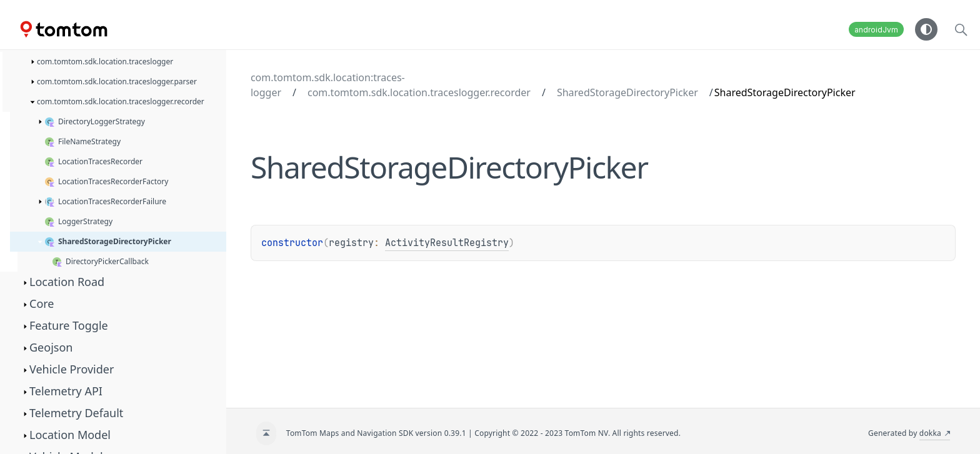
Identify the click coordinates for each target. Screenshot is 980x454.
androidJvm (876, 30)
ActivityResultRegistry (447, 243)
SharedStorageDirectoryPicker (627, 92)
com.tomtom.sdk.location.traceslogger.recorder (419, 92)
